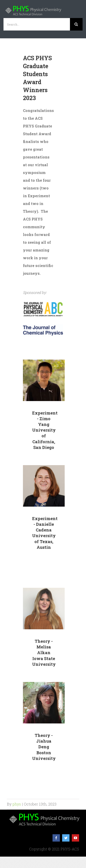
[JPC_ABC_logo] (43, 303)
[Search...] (37, 24)
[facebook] (56, 838)
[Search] (76, 24)
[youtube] (75, 838)
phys (17, 804)
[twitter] (66, 838)
